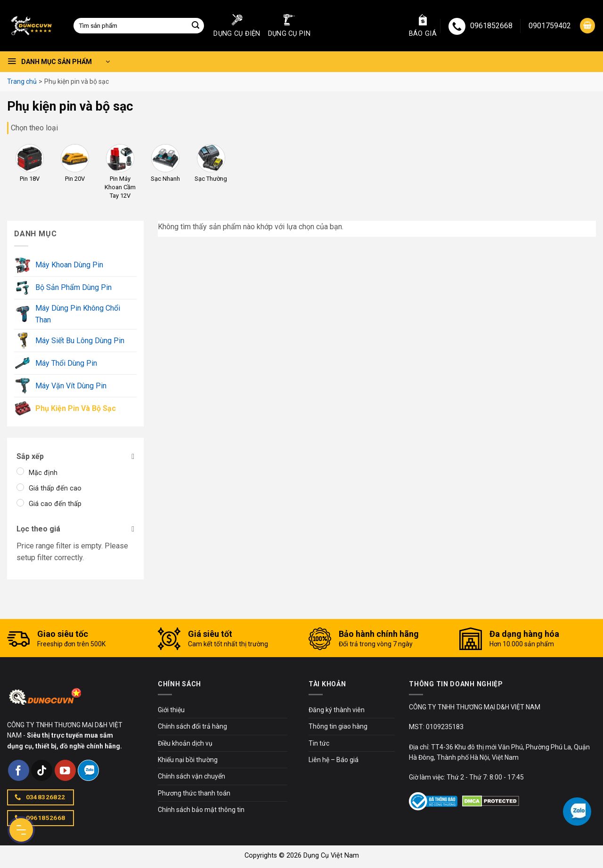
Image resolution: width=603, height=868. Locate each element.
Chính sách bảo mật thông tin (201, 810)
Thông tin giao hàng (338, 726)
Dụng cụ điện (237, 26)
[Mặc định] (20, 471)
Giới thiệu (171, 710)
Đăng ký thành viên (337, 710)
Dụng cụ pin (289, 26)
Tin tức (319, 743)
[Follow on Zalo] (88, 770)
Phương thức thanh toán (194, 793)
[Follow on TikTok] (42, 770)
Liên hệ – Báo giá (334, 760)
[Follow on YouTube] (65, 770)
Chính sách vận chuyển (191, 776)
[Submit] (196, 26)
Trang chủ (22, 81)
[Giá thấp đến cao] (20, 487)
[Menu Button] (21, 830)
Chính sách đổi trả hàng (192, 726)
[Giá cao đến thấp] (20, 503)
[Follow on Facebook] (19, 770)
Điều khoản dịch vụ (185, 743)
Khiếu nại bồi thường (188, 760)
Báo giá (423, 26)
